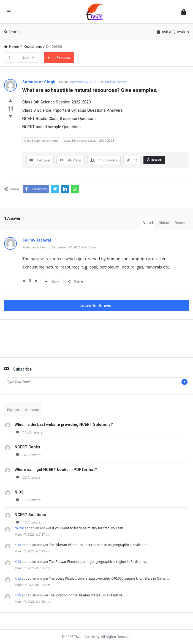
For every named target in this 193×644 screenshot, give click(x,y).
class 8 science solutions (41, 140)
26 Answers (28, 477)
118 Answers (28, 432)
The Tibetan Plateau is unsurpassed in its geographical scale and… (100, 545)
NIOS (19, 492)
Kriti (18, 545)
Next (28, 57)
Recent (180, 223)
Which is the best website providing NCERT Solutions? (64, 424)
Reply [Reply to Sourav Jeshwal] (52, 281)
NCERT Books (27, 447)
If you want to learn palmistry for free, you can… (89, 528)
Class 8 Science (116, 82)
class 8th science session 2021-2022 (89, 140)
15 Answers (28, 500)
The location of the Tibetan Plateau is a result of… (87, 595)
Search (12, 32)
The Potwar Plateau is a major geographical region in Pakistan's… (99, 562)
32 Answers (28, 455)
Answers (32, 410)
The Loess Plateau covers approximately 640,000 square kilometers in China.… (109, 578)
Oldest (164, 223)
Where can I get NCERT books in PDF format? (56, 470)
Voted (148, 223)
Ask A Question (173, 32)
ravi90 (19, 528)
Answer (154, 160)
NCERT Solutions (30, 515)
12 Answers (28, 523)
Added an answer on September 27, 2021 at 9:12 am (59, 247)
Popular (13, 410)
